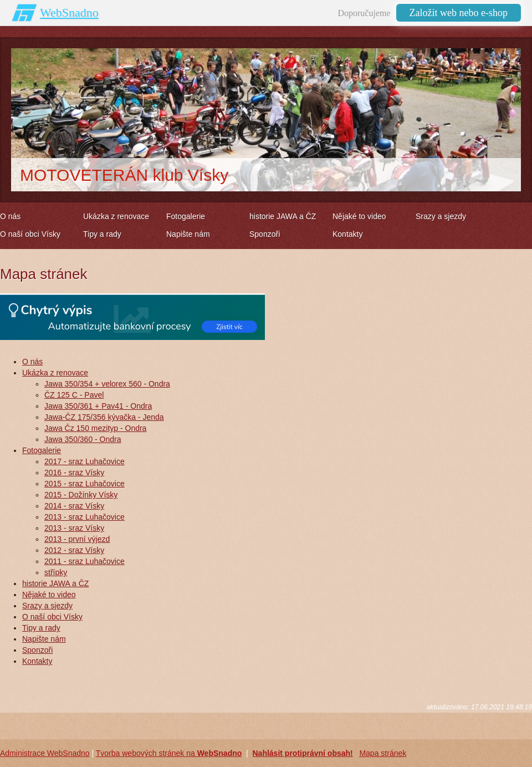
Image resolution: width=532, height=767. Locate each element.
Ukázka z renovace (55, 373)
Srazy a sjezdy (47, 606)
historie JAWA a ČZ (55, 583)
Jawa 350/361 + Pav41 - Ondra (98, 406)
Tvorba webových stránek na (169, 753)
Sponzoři (37, 650)
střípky (56, 572)
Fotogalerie (42, 450)
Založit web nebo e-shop (459, 13)
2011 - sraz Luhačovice (85, 561)
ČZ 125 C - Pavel (74, 395)
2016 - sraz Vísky (74, 473)
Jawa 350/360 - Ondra (83, 439)
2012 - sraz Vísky (74, 550)
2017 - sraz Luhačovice (85, 461)
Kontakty (37, 661)
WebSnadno (69, 12)
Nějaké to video (49, 595)
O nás (32, 362)
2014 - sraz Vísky (74, 506)
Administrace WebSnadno (45, 753)
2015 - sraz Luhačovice (85, 484)
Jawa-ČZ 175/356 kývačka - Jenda (104, 417)
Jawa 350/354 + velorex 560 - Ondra (107, 384)
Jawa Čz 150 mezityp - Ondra (95, 428)
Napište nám (44, 639)
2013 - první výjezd (77, 539)
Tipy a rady (41, 628)
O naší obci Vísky (52, 617)
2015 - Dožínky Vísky (81, 495)
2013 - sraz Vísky (74, 528)
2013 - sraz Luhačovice (85, 517)
